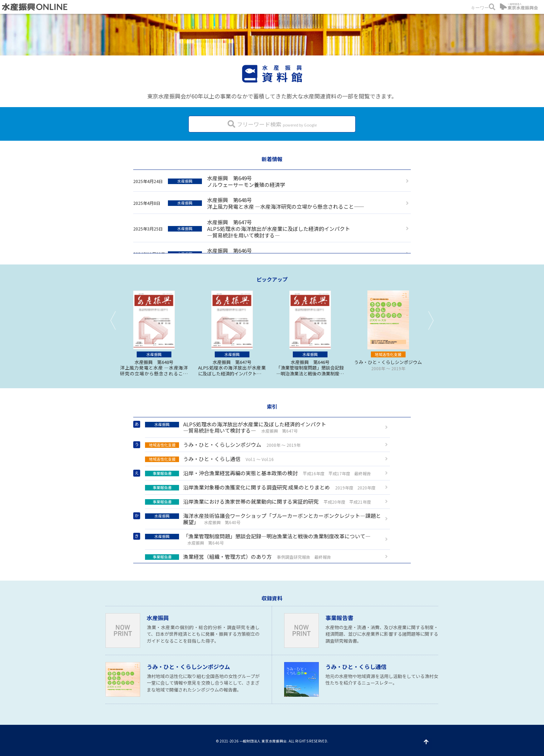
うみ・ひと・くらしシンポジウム (223, 445)
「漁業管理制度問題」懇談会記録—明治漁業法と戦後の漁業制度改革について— (258, 539)
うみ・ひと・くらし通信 (209, 459)
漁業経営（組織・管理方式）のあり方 (238, 557)
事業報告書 (339, 618)
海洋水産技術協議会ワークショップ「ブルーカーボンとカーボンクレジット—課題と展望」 (263, 519)
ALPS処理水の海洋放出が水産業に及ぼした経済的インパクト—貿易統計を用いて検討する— (236, 427)
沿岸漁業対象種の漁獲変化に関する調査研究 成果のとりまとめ (260, 487)
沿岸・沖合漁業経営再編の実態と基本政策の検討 (258, 473)
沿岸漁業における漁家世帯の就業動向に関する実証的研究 (258, 501)
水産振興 (158, 618)
